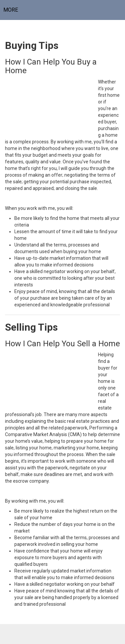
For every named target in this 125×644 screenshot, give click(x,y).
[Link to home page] (62, 10)
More (11, 10)
